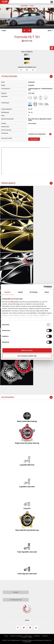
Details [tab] (20, 292)
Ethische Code (28, 636)
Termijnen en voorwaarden (16, 636)
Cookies (24, 637)
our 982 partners (14, 302)
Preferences (45, 636)
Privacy (6, 636)
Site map (30, 637)
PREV (3, 31)
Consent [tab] (7, 292)
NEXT (51, 31)
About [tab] (47, 292)
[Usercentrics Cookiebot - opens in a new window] (44, 287)
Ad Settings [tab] (34, 292)
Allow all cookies (27, 350)
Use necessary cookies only (27, 356)
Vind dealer (34, 139)
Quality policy (37, 636)
